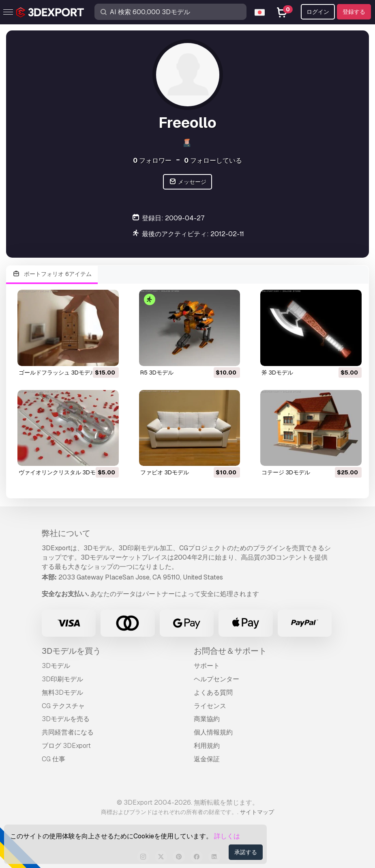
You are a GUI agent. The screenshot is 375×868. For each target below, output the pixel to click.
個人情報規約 (213, 732)
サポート (207, 666)
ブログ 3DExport (66, 746)
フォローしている (213, 160)
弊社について (66, 533)
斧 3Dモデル (277, 373)
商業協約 (207, 719)
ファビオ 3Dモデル (165, 472)
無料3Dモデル (62, 692)
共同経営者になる (68, 732)
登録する (354, 12)
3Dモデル (56, 666)
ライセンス (210, 706)
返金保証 (207, 759)
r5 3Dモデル (157, 373)
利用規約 (207, 746)
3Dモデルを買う (71, 651)
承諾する (246, 852)
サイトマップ (257, 812)
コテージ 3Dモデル (286, 472)
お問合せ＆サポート (230, 651)
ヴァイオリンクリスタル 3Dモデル (63, 472)
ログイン (318, 12)
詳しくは (227, 836)
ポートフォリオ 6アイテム (52, 274)
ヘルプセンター (216, 679)
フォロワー (152, 160)
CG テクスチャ (63, 706)
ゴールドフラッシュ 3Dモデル (57, 373)
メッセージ (187, 182)
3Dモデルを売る (66, 719)
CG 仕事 (54, 759)
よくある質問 (213, 692)
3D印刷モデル (62, 679)
